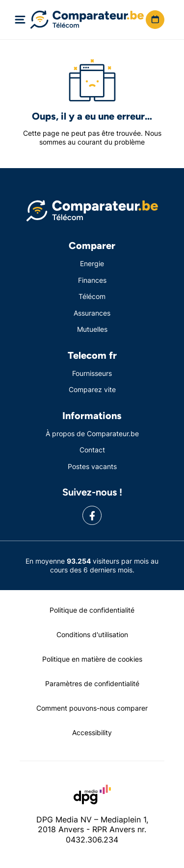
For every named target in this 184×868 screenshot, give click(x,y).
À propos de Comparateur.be (92, 434)
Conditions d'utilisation (92, 634)
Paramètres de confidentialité (92, 683)
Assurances (92, 313)
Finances (92, 280)
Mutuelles (92, 329)
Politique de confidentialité (92, 610)
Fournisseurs (92, 373)
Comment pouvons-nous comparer (92, 708)
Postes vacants (92, 466)
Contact (92, 450)
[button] (155, 20)
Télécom (92, 296)
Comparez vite (92, 389)
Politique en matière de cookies (92, 659)
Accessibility (92, 732)
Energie (92, 263)
